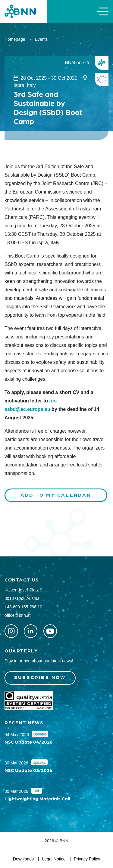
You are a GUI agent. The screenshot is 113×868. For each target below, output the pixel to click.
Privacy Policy (87, 859)
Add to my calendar (56, 495)
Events (41, 39)
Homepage (15, 39)
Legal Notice (54, 859)
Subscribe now (40, 677)
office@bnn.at (17, 615)
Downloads (23, 859)
